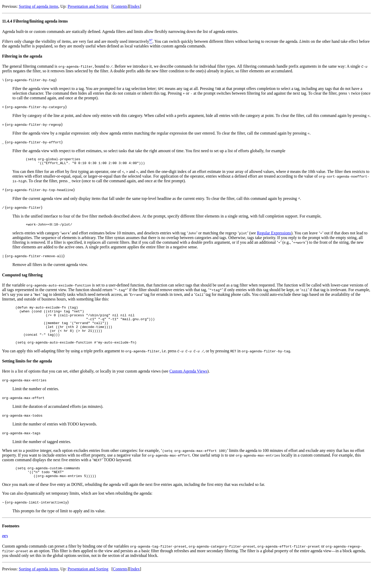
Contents (120, 6)
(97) (5, 548)
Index (135, 6)
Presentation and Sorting (88, 6)
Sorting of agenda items (38, 6)
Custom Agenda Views (188, 381)
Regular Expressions (274, 235)
